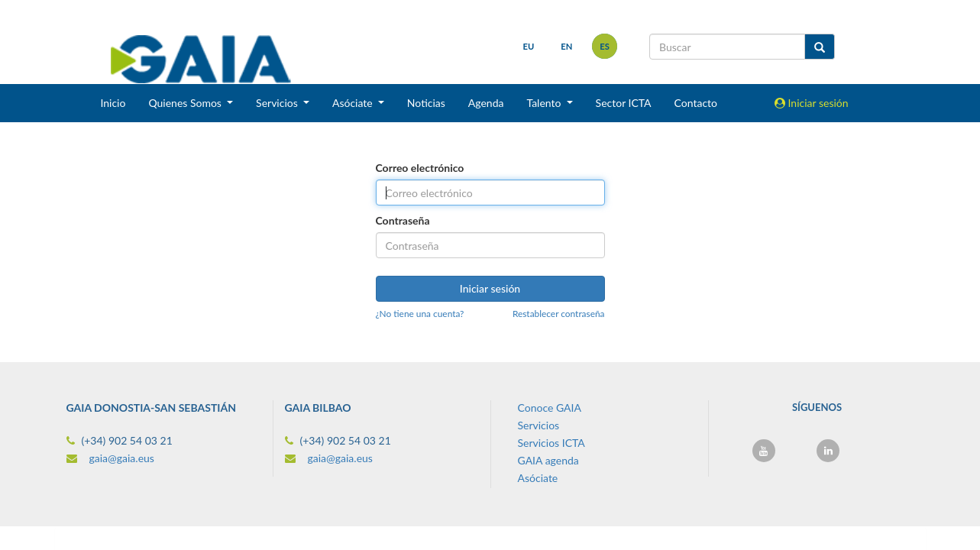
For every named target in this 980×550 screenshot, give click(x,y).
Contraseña (403, 220)
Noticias (426, 103)
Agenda (486, 103)
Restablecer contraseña (559, 314)
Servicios (539, 425)
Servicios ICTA (551, 443)
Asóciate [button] (354, 103)
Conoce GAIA (550, 408)
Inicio (113, 103)
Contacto (696, 103)
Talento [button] (545, 103)
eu (529, 46)
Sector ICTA (624, 103)
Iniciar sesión (812, 103)
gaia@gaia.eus (122, 458)
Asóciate (538, 478)
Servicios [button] (278, 103)
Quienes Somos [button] (186, 103)
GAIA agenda (548, 460)
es (605, 46)
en (566, 46)
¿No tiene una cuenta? (420, 314)
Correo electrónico (420, 168)
